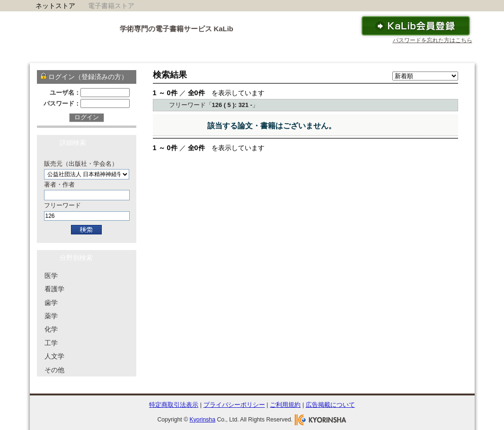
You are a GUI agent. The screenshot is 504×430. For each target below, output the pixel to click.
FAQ (364, 53)
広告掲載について (330, 405)
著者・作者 (59, 184)
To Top (447, 389)
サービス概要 (188, 53)
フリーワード (62, 205)
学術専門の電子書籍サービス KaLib (177, 29)
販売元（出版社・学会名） (81, 164)
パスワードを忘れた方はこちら (433, 40)
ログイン (87, 117)
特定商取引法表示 (174, 405)
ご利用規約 (285, 405)
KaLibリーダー (243, 53)
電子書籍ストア (111, 6)
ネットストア (55, 6)
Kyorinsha (203, 420)
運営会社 (453, 53)
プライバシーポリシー (234, 405)
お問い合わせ (406, 53)
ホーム (144, 53)
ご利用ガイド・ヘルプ (311, 53)
